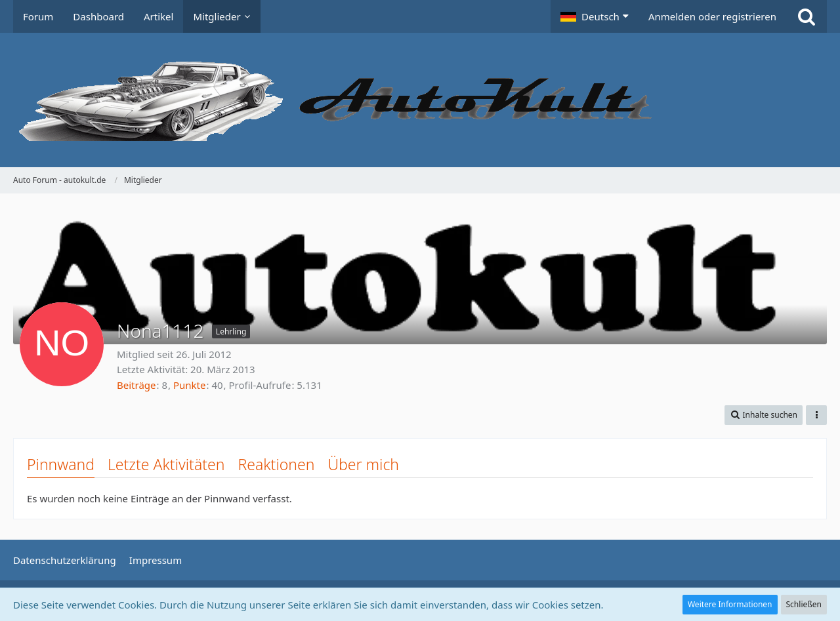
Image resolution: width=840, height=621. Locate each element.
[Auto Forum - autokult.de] (420, 100)
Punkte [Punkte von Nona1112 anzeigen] (190, 385)
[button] (595, 16)
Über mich (363, 464)
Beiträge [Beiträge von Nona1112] (136, 385)
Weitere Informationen (730, 604)
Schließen (804, 604)
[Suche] (807, 16)
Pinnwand (61, 464)
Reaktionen (276, 464)
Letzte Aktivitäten (166, 464)
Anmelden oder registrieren (712, 16)
